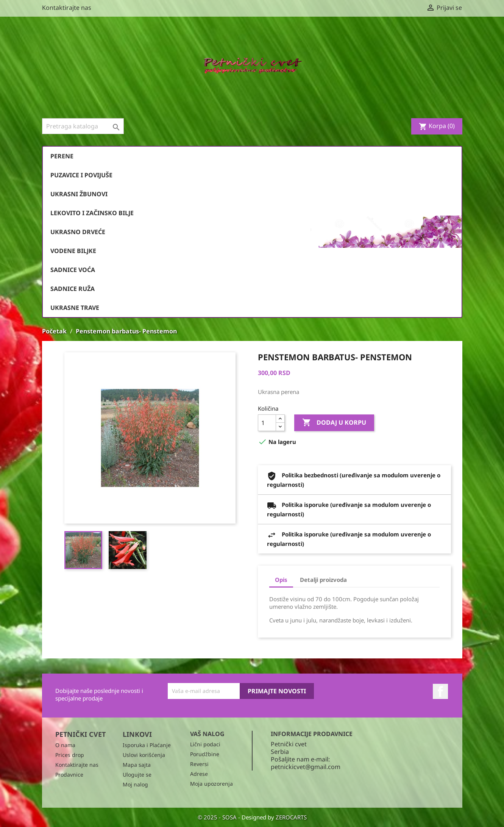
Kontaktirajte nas (67, 8)
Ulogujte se (137, 775)
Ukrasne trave (75, 308)
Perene (62, 156)
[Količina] (267, 423)
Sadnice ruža (73, 289)
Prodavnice (69, 775)
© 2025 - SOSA (218, 817)
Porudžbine (205, 754)
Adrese (199, 774)
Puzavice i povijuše (81, 175)
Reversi (199, 764)
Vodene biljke (73, 251)
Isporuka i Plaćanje (147, 745)
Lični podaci (205, 744)
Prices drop (70, 755)
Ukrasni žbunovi (79, 194)
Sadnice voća (73, 270)
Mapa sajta (137, 765)
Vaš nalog (207, 734)
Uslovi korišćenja (144, 755)
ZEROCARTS (291, 817)
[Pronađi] (83, 126)
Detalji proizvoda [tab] (323, 580)
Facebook (440, 691)
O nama (65, 745)
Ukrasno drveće (78, 232)
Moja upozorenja (211, 784)
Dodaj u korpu (334, 423)
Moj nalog (135, 784)
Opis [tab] (281, 580)
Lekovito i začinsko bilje (92, 213)
